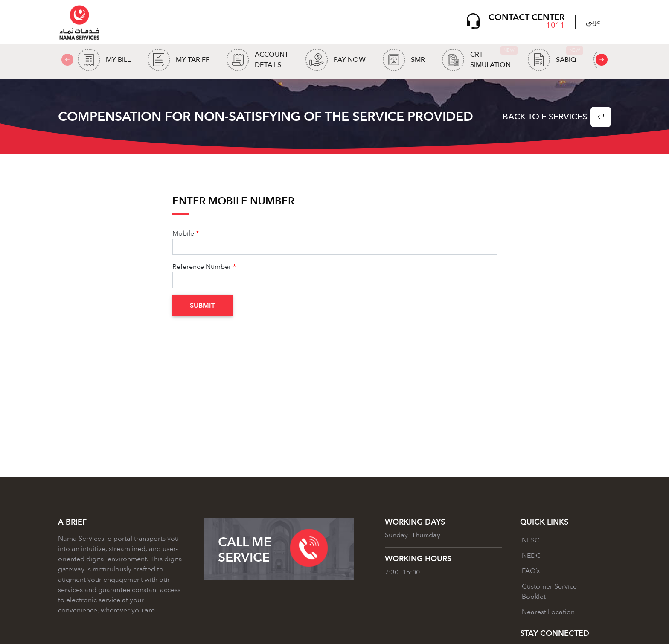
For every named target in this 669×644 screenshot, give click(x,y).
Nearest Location (548, 612)
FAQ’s (531, 571)
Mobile (183, 233)
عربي (593, 22)
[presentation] (602, 60)
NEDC (531, 556)
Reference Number (202, 267)
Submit (202, 306)
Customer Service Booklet (549, 592)
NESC (531, 540)
